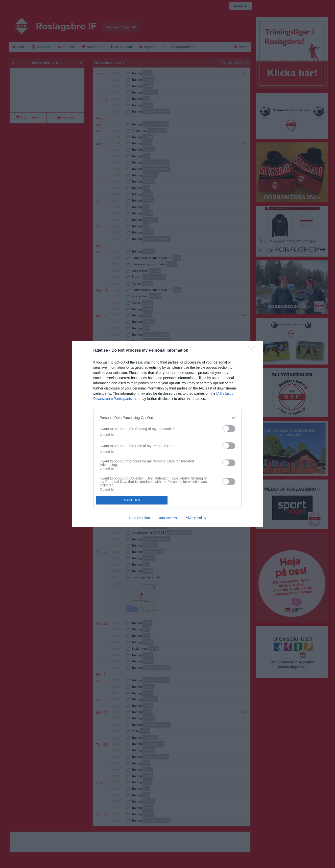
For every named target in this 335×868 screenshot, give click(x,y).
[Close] (253, 351)
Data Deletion (139, 518)
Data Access (167, 518)
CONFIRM (132, 500)
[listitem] (167, 418)
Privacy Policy (195, 518)
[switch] (229, 429)
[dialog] (167, 434)
